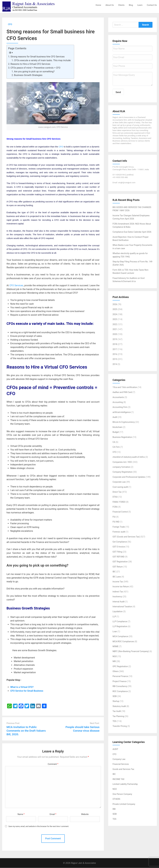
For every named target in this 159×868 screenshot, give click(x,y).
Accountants (118, 397)
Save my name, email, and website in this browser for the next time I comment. (39, 827)
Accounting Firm (120, 407)
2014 (115, 364)
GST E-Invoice (119, 547)
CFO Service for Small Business (27, 691)
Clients (121, 5)
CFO (61, 147)
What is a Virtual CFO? (22, 687)
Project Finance (120, 681)
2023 (115, 319)
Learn (140, 5)
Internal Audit (119, 602)
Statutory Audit (119, 706)
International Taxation (122, 607)
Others (116, 671)
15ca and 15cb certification (125, 387)
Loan (115, 631)
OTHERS (116, 799)
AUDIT (115, 749)
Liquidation (118, 612)
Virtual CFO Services (66, 367)
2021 (115, 329)
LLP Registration (120, 627)
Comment (53, 764)
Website (85, 814)
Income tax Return (121, 587)
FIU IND (116, 522)
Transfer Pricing (120, 726)
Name (21, 814)
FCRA (115, 507)
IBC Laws (117, 577)
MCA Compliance (120, 637)
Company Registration (123, 472)
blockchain (117, 427)
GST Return (118, 567)
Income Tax (118, 582)
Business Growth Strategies (28, 75)
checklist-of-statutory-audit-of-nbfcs (129, 457)
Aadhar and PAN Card (122, 392)
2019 (115, 339)
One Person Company (122, 794)
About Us (110, 5)
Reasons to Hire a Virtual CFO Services (30, 64)
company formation (121, 467)
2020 (115, 334)
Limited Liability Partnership (125, 784)
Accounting (118, 402)
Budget (116, 432)
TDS (114, 721)
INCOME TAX (119, 779)
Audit (115, 417)
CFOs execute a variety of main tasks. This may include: (43, 60)
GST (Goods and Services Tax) (126, 537)
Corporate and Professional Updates (129, 477)
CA (114, 442)
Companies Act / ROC (122, 462)
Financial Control (120, 512)
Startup (116, 701)
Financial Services (121, 764)
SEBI (115, 696)
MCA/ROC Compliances (123, 641)
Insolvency (117, 597)
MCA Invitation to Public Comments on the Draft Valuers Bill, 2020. (26, 731)
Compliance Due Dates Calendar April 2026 (132, 232)
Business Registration (122, 437)
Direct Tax (117, 492)
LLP (114, 617)
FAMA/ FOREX (119, 502)
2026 (115, 305)
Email (53, 814)
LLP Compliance (120, 622)
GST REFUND (119, 557)
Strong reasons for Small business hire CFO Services (38, 57)
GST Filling (117, 552)
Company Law (119, 759)
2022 (115, 324)
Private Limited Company (124, 804)
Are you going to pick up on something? (34, 72)
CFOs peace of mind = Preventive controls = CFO (35, 68)
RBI (114, 809)
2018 (115, 344)
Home (98, 5)
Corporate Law (119, 482)
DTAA (115, 497)
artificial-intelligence (122, 412)
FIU (114, 517)
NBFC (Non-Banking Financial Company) (131, 651)
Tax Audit (117, 711)
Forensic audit (119, 532)
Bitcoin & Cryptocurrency (124, 422)
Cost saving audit (120, 487)
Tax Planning (118, 716)
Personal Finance (120, 676)
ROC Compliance (120, 691)
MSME (116, 647)
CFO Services (16, 286)
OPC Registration (120, 666)
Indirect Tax (118, 592)
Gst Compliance (120, 542)
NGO (115, 656)
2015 (115, 359)
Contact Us (152, 5)
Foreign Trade (119, 527)
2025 (115, 309)
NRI (114, 661)
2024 (115, 314)
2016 (115, 354)
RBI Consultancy (120, 686)
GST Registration (120, 562)
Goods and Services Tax (123, 769)
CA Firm (116, 447)
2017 (115, 349)
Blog (131, 5)
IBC (114, 572)
